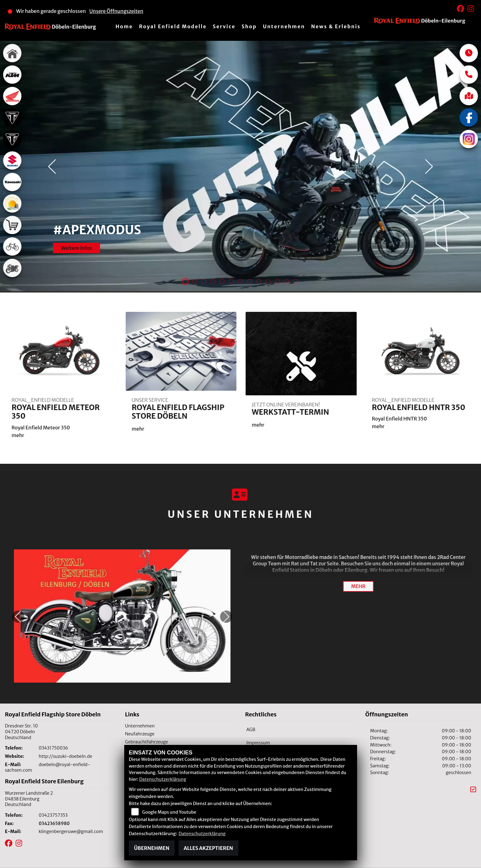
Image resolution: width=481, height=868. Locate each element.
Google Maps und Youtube (169, 812)
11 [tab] (277, 282)
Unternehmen (284, 26)
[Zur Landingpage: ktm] (12, 75)
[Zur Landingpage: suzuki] (12, 161)
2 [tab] (194, 282)
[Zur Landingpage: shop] (12, 225)
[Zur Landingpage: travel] (12, 203)
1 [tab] (185, 282)
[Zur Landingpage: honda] (12, 96)
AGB (251, 730)
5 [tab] (222, 282)
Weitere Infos (77, 244)
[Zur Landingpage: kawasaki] (12, 182)
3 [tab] (204, 282)
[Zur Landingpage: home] (12, 53)
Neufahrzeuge (140, 734)
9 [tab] (259, 282)
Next (429, 167)
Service (224, 26)
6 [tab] (231, 282)
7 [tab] (240, 282)
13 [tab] (296, 282)
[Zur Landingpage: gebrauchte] (12, 268)
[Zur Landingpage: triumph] (12, 118)
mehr (358, 586)
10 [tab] (268, 282)
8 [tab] (250, 282)
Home (124, 26)
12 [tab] (287, 282)
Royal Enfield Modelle (173, 26)
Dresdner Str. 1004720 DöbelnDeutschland (21, 732)
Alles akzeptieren (208, 848)
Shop (249, 26)
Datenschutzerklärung (163, 779)
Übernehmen (152, 848)
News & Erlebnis (336, 26)
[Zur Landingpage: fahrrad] (12, 246)
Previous (52, 167)
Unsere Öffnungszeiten (116, 11)
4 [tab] (213, 282)
